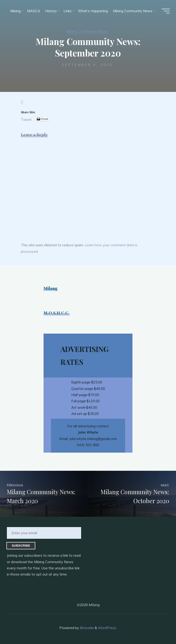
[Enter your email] (44, 533)
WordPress (107, 628)
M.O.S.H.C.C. (57, 313)
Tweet (26, 119)
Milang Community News (87, 31)
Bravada (86, 628)
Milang (51, 288)
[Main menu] (165, 11)
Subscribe (21, 546)
